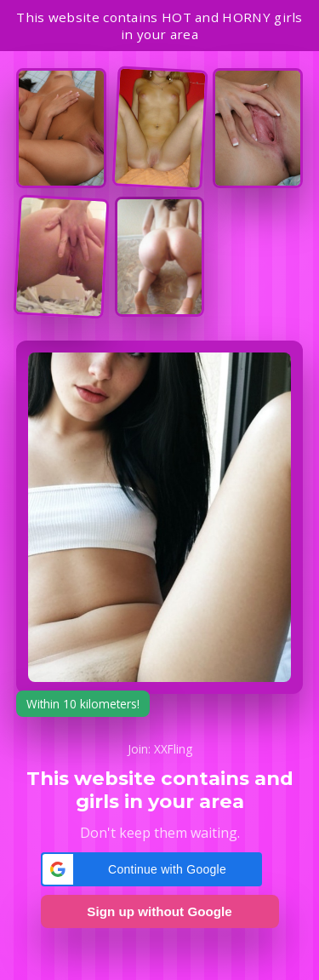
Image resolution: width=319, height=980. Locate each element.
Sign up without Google (159, 911)
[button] (151, 869)
